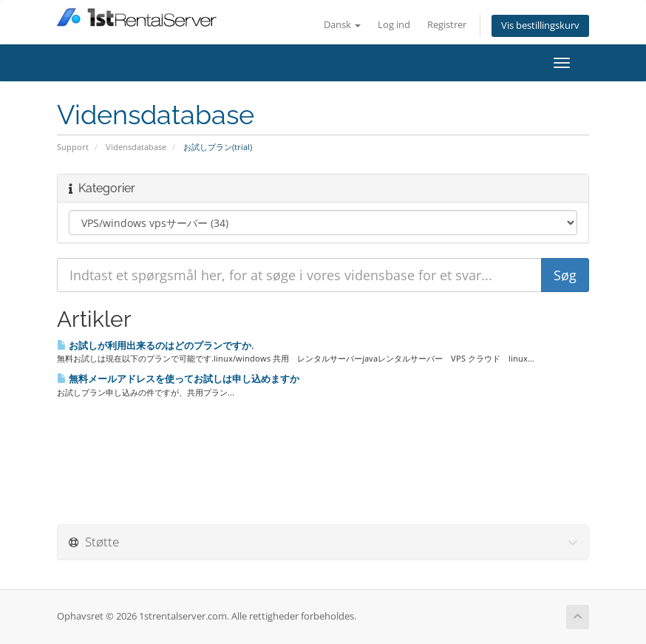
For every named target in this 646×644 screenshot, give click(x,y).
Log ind (394, 25)
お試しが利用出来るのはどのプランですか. (156, 345)
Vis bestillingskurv (540, 26)
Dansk (342, 25)
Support (73, 147)
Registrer (447, 25)
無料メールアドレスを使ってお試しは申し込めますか (178, 379)
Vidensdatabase (136, 147)
